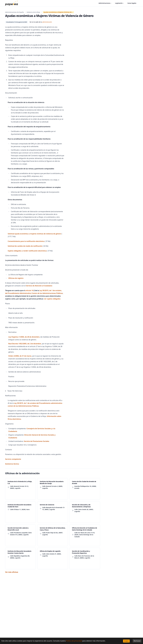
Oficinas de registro (16, 278)
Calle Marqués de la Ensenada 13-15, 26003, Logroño (53, 508)
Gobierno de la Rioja (33, 12)
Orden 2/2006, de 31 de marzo (20, 356)
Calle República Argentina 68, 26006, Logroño (20, 557)
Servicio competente (13, 459)
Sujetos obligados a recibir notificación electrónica (27, 251)
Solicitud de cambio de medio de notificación (25, 246)
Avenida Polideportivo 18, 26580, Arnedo (85, 487)
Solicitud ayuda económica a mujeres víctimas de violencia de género (34, 234)
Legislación (120, 3)
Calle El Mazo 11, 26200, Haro (20, 509)
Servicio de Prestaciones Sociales (37, 441)
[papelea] (13, 3)
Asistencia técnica (12, 464)
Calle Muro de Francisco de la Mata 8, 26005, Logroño (84, 557)
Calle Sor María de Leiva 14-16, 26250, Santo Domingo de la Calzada (85, 535)
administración (47, 22)
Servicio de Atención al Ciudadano (39, 286)
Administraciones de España (14, 12)
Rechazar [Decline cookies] (137, 641)
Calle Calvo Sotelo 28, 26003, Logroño (84, 510)
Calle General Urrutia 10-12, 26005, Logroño (19, 487)
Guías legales (132, 3)
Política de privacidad (74, 641)
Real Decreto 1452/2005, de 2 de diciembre (25, 344)
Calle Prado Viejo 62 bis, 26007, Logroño (53, 534)
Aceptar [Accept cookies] (126, 641)
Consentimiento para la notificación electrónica (26, 241)
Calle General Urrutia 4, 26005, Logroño (52, 487)
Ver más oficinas (12, 572)
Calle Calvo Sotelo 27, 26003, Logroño (52, 555)
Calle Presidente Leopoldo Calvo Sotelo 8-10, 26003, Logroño (21, 534)
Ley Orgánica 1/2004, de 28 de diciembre (24, 337)
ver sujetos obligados (52, 299)
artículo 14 (29, 290)
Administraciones (105, 3)
